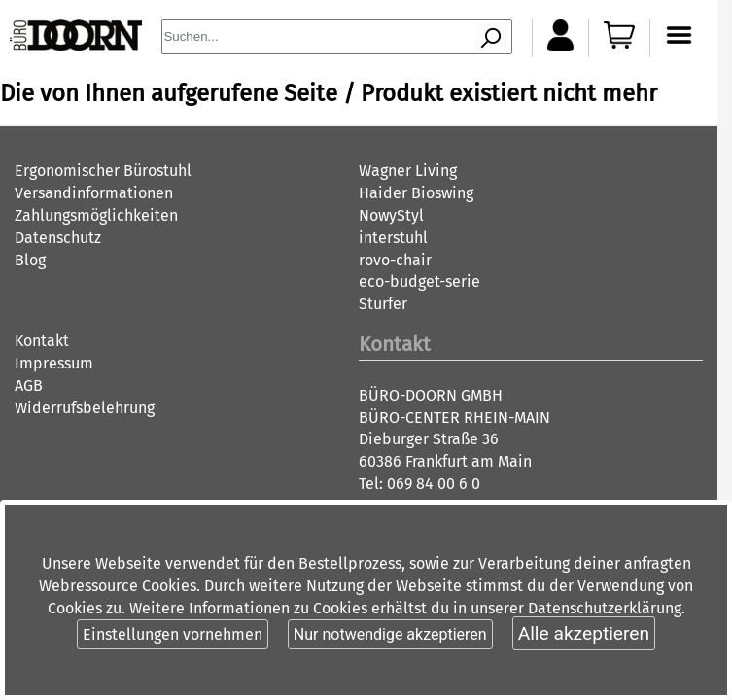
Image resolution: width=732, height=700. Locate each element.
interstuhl (393, 238)
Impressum (54, 363)
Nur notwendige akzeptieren (390, 634)
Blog (30, 260)
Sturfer (383, 304)
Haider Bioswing (416, 193)
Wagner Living (408, 171)
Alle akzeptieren (584, 633)
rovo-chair (395, 260)
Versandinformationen (94, 193)
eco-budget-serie (419, 281)
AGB (29, 385)
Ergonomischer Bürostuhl (103, 171)
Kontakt (42, 341)
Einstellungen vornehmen (173, 634)
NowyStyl (391, 215)
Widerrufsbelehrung (85, 408)
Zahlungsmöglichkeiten (96, 215)
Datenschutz (58, 238)
